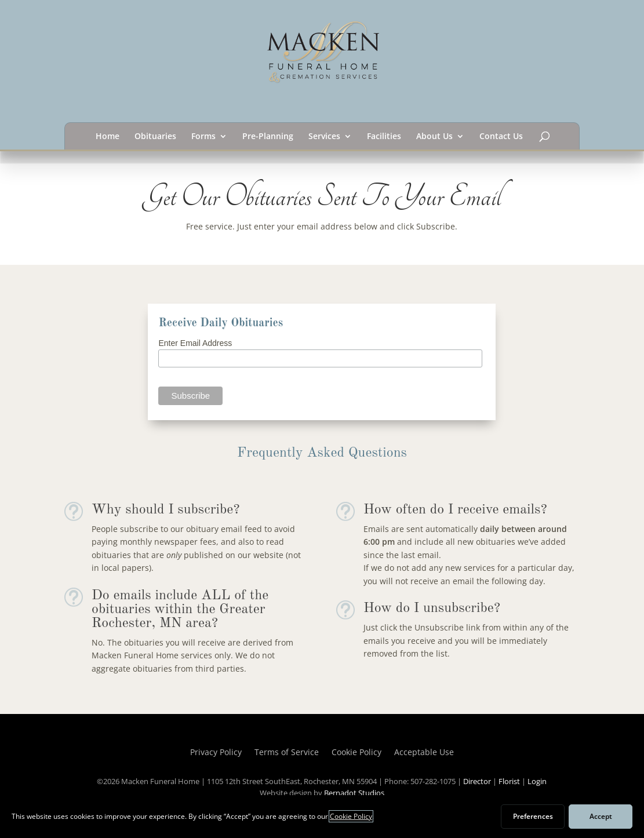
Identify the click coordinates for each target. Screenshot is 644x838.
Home (108, 126)
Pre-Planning (268, 126)
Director (477, 781)
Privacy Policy (216, 753)
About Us (434, 126)
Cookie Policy (356, 753)
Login (537, 781)
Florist (509, 781)
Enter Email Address (195, 343)
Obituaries (155, 126)
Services (324, 126)
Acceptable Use (424, 753)
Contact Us (501, 126)
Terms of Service (287, 753)
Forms (203, 126)
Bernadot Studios (354, 793)
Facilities (384, 126)
